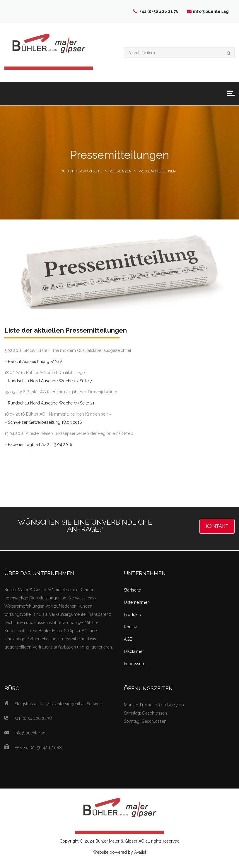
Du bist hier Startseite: (82, 171)
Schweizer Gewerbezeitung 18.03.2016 (45, 422)
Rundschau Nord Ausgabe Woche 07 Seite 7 (50, 381)
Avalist (140, 852)
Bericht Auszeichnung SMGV (35, 362)
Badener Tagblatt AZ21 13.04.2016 (40, 445)
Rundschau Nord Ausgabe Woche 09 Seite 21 (51, 403)
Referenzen (121, 171)
